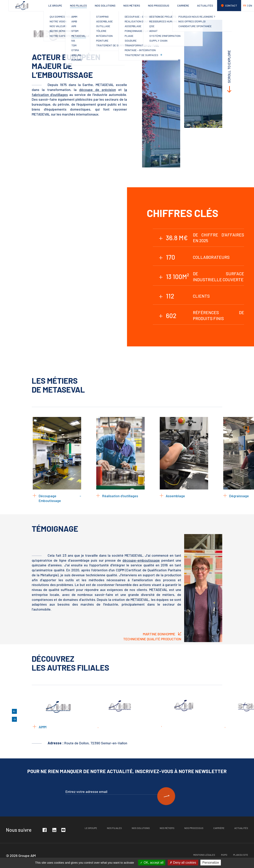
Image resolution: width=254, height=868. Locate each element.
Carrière (183, 5)
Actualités (205, 5)
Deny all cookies (183, 863)
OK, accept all (152, 863)
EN (250, 5)
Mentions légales (204, 855)
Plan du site (241, 855)
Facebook (44, 830)
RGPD (224, 855)
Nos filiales (78, 5)
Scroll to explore (229, 67)
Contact (231, 5)
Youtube (63, 830)
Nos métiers (132, 5)
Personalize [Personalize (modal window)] (211, 863)
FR (245, 5)
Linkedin (54, 830)
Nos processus (159, 5)
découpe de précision (97, 90)
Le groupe (55, 5)
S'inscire (166, 796)
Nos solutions (105, 5)
